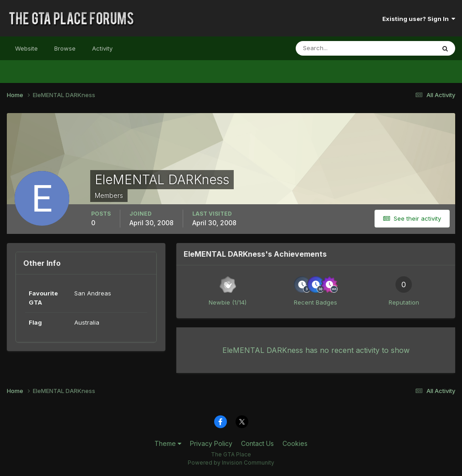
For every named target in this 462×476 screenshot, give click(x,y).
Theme (168, 443)
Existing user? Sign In (419, 19)
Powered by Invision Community (231, 463)
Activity (102, 48)
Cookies (295, 443)
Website (26, 48)
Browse (65, 48)
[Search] (336, 48)
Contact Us (257, 443)
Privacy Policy (211, 443)
